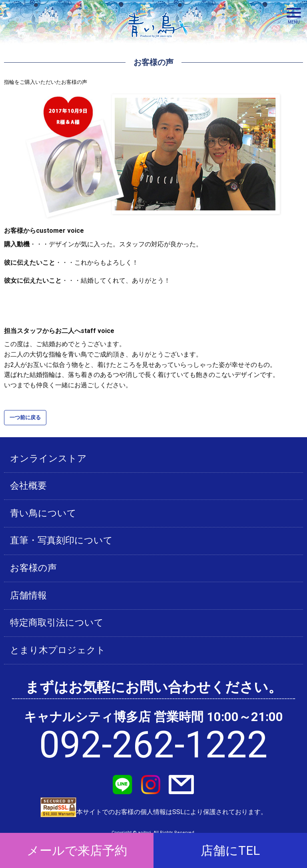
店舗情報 (28, 596)
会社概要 (28, 486)
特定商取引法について (57, 623)
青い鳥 (159, 40)
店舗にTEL (230, 851)
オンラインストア (48, 459)
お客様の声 (33, 568)
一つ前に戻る (25, 417)
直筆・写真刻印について (61, 540)
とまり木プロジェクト (58, 650)
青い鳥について (43, 513)
